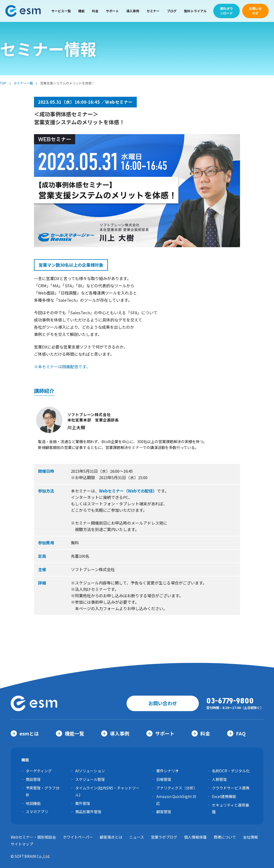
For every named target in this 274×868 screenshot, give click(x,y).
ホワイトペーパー (78, 837)
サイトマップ (22, 844)
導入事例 (133, 11)
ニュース (137, 837)
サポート (112, 11)
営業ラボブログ (164, 837)
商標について (225, 837)
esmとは (25, 733)
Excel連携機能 (224, 796)
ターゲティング (39, 771)
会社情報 (250, 837)
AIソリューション (90, 771)
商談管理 (33, 779)
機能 (81, 11)
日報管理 (164, 779)
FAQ (236, 733)
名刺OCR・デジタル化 (231, 771)
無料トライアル (195, 11)
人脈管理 (219, 779)
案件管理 (83, 803)
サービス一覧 (61, 11)
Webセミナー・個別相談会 (33, 837)
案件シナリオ (168, 771)
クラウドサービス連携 (231, 788)
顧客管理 (164, 812)
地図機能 (33, 803)
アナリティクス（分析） (177, 788)
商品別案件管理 (88, 812)
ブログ (172, 11)
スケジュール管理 (90, 779)
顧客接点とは (111, 837)
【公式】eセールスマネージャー (23, 11)
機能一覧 (70, 733)
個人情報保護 (195, 837)
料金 (95, 11)
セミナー (153, 11)
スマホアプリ (37, 812)
